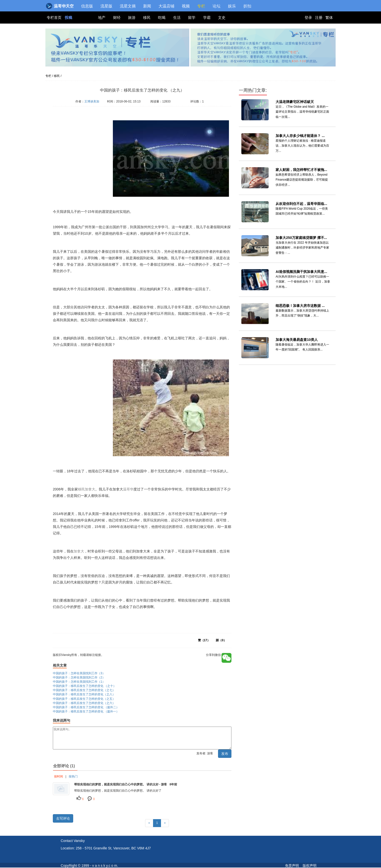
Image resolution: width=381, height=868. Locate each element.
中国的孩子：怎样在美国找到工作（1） (79, 682)
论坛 (217, 6)
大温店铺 (166, 6)
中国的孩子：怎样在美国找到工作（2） (79, 677)
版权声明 (310, 866)
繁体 (329, 17)
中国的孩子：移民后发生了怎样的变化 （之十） (84, 686)
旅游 (132, 17)
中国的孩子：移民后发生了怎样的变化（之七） (84, 690)
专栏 (201, 6)
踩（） (221, 640)
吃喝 (162, 17)
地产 (102, 17)
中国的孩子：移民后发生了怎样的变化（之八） (84, 694)
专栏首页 (55, 17)
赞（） (204, 640)
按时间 (59, 776)
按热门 (73, 776)
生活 (177, 17)
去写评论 (63, 818)
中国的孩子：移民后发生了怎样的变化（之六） (84, 703)
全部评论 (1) (64, 766)
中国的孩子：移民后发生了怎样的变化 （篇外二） (86, 707)
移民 (147, 17)
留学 (192, 17)
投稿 (68, 17)
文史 (222, 17)
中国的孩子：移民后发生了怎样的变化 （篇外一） (86, 711)
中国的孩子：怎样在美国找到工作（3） (79, 673)
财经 (117, 17)
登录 (308, 17)
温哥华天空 (60, 6)
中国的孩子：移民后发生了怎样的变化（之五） (84, 699)
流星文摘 (128, 6)
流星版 (106, 6)
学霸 (207, 17)
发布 (225, 754)
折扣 (247, 6)
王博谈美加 (92, 101)
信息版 (87, 6)
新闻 (147, 6)
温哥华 (128, 489)
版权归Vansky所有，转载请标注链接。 (83, 109)
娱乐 (232, 6)
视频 (186, 6)
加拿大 (90, 489)
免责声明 (292, 866)
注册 (319, 17)
